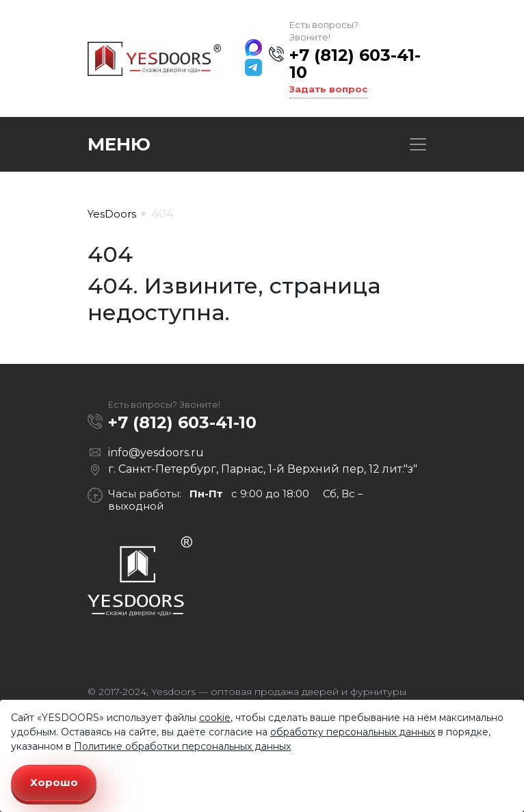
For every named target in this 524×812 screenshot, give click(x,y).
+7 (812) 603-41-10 (355, 64)
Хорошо (54, 782)
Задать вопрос (328, 89)
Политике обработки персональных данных (182, 746)
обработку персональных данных (353, 732)
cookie (215, 718)
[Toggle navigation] (418, 144)
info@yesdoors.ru (156, 453)
